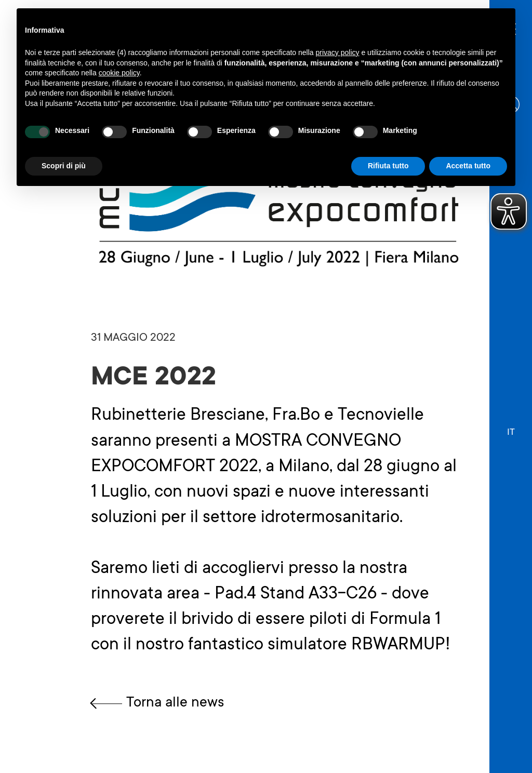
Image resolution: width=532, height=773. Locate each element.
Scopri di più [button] (64, 166)
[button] (511, 428)
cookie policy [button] (119, 73)
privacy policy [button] (338, 52)
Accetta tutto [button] (468, 166)
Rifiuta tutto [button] (388, 166)
